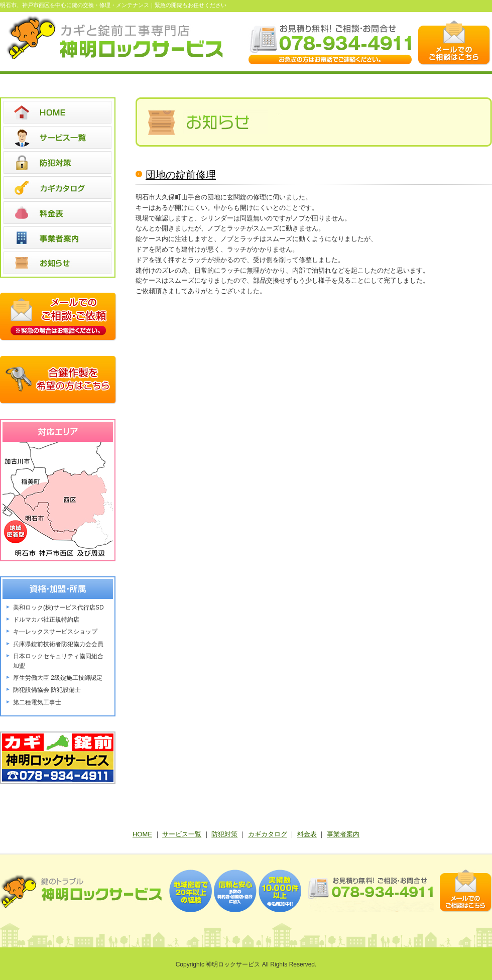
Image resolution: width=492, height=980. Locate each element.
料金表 (307, 834)
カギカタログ (268, 834)
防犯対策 (224, 834)
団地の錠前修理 (181, 175)
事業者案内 (343, 834)
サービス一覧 (182, 834)
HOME (142, 834)
